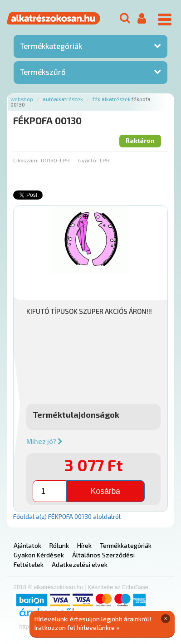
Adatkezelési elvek (80, 564)
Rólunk (59, 545)
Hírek (84, 545)
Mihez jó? (44, 441)
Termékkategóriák (51, 46)
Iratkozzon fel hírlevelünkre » (77, 627)
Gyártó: (88, 160)
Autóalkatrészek (63, 99)
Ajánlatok (27, 545)
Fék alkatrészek (112, 99)
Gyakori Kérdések (39, 555)
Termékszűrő (43, 72)
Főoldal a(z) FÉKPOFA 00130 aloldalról (67, 516)
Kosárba (105, 491)
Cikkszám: (26, 160)
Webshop (22, 99)
